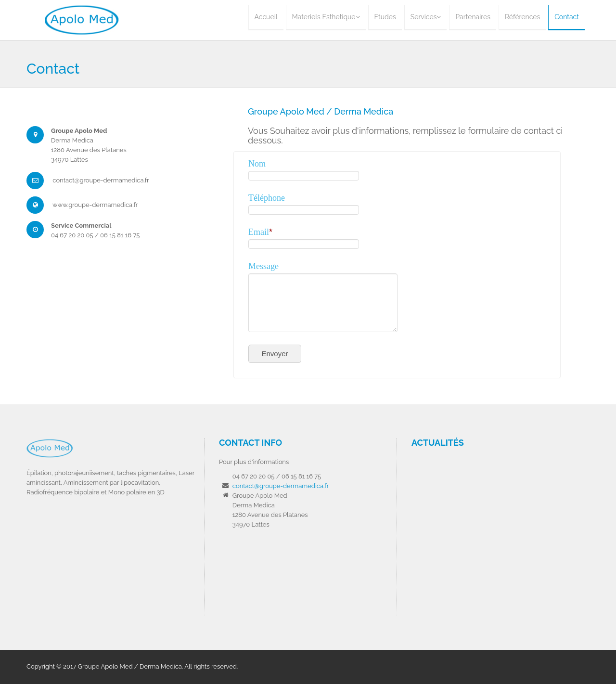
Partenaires (473, 17)
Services (426, 17)
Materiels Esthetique (326, 17)
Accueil (266, 17)
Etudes (385, 17)
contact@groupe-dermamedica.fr (281, 486)
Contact (567, 17)
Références (522, 17)
